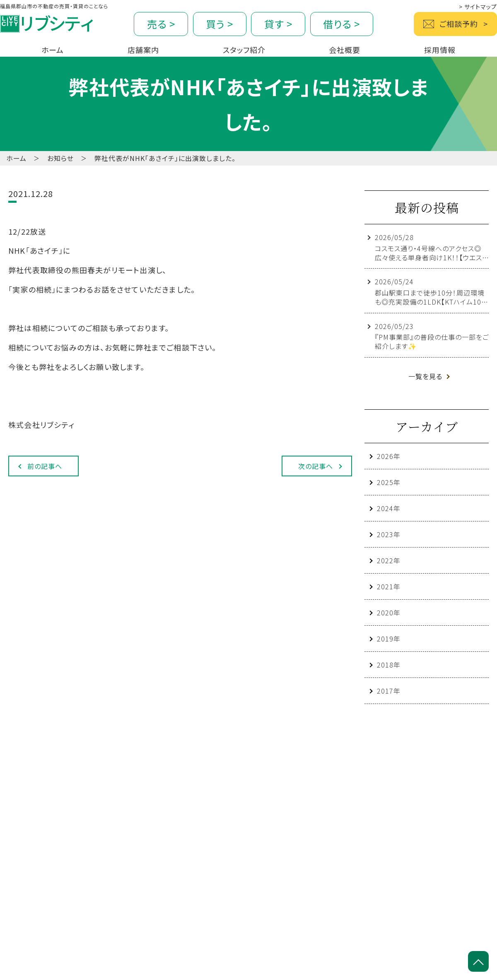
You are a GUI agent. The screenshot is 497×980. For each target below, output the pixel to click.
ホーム (16, 158)
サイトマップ (478, 7)
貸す (278, 24)
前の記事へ (45, 466)
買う (220, 24)
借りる (341, 24)
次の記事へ (316, 466)
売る (161, 24)
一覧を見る (425, 376)
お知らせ (60, 158)
